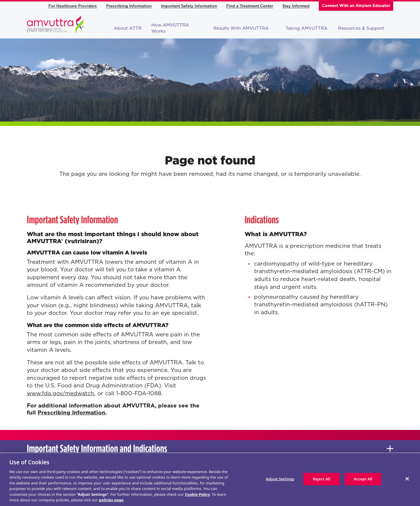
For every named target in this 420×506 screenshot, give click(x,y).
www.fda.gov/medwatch (61, 393)
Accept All (363, 479)
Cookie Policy (197, 494)
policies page (111, 500)
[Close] (407, 479)
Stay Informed (296, 6)
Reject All (321, 479)
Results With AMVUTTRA (245, 28)
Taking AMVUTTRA (307, 28)
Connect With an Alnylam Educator (356, 6)
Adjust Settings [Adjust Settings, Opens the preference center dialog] (280, 479)
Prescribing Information (129, 6)
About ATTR (128, 28)
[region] (210, 479)
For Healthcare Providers (73, 6)
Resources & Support (365, 28)
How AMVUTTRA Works (170, 28)
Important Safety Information (189, 6)
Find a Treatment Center (250, 6)
